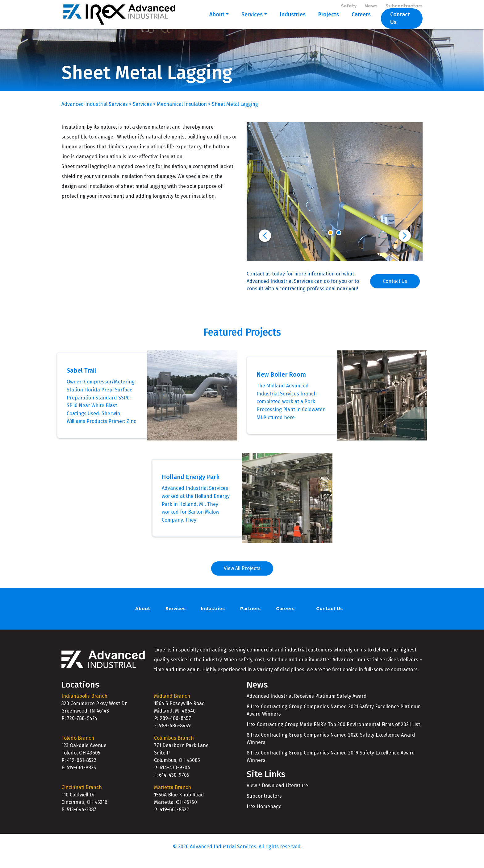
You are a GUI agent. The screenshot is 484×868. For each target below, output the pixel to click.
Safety (349, 7)
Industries (288, 22)
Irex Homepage (264, 814)
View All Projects (242, 577)
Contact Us (399, 22)
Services (247, 22)
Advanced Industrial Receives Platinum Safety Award (307, 704)
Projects (324, 22)
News (371, 7)
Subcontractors (404, 7)
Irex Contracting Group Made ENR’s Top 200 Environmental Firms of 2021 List (333, 733)
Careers (357, 22)
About (212, 22)
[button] (265, 244)
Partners (250, 617)
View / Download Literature (277, 794)
